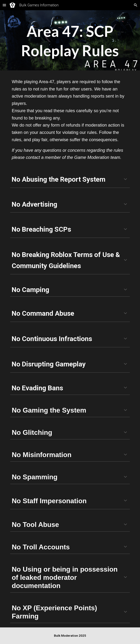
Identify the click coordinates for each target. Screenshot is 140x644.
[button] (4, 5)
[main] (70, 41)
